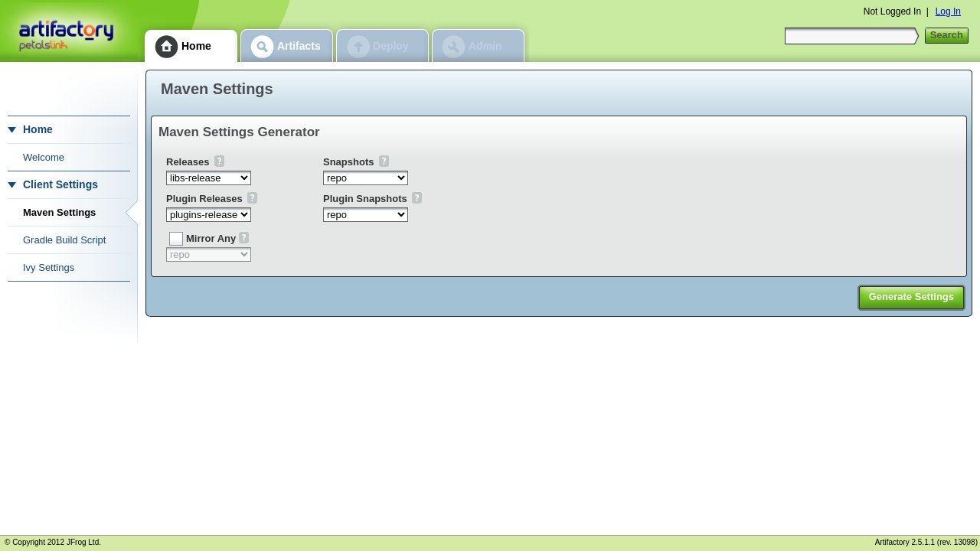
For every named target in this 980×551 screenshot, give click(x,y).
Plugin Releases (204, 199)
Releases (188, 162)
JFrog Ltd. (84, 542)
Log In (948, 11)
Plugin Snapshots (365, 199)
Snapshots (348, 162)
